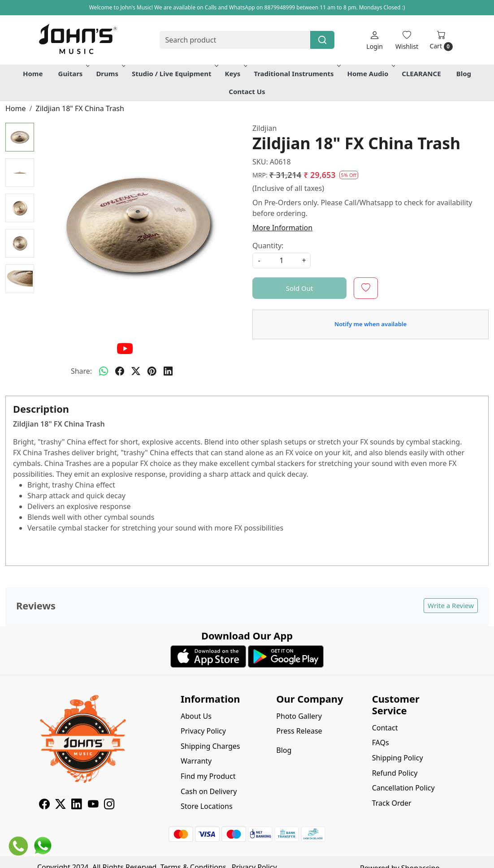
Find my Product (208, 776)
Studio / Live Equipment (174, 73)
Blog (464, 73)
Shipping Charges (210, 746)
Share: (81, 371)
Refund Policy (395, 773)
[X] (61, 805)
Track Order (392, 803)
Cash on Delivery (209, 791)
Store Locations (207, 806)
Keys (236, 73)
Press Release (299, 731)
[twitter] (136, 371)
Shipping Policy (398, 758)
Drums (110, 73)
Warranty (196, 761)
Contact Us (247, 91)
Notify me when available (370, 324)
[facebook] (120, 371)
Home (33, 73)
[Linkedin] (77, 805)
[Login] (375, 40)
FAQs (381, 743)
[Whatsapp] (104, 371)
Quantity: (268, 246)
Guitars (73, 73)
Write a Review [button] (451, 605)
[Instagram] (109, 805)
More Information (282, 228)
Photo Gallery (299, 716)
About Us (196, 716)
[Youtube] (93, 805)
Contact (385, 728)
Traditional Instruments (296, 73)
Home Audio (371, 73)
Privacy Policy (203, 731)
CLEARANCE (421, 73)
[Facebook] (44, 805)
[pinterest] (152, 371)
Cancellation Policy (403, 788)
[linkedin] (168, 371)
